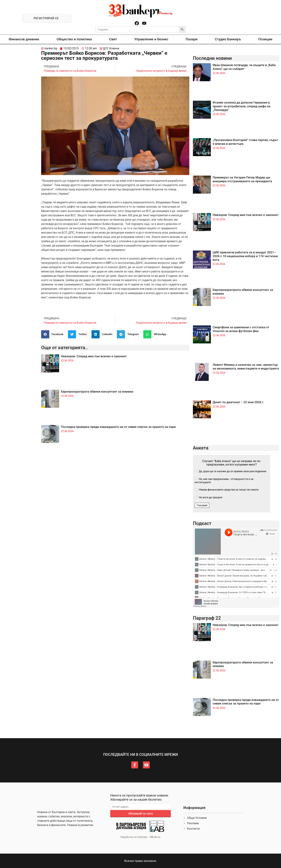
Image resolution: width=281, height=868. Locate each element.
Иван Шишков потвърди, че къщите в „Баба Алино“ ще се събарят (244, 67)
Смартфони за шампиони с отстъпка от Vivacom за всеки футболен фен (241, 329)
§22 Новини (111, 48)
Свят (113, 39)
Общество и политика (74, 39)
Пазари (192, 39)
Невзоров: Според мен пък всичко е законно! (94, 356)
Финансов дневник (24, 39)
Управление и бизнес (151, 39)
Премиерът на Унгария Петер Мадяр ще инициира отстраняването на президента (242, 179)
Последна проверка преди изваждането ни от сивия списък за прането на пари (118, 427)
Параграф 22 (207, 618)
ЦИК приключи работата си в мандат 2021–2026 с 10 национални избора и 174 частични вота (245, 256)
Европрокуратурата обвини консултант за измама (97, 392)
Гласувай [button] (202, 505)
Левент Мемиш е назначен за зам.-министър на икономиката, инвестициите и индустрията (246, 366)
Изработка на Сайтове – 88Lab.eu (140, 837)
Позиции (265, 39)
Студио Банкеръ (228, 39)
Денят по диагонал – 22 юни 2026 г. (238, 402)
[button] (54, 334)
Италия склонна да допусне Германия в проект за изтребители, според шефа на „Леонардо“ (242, 106)
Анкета (201, 448)
